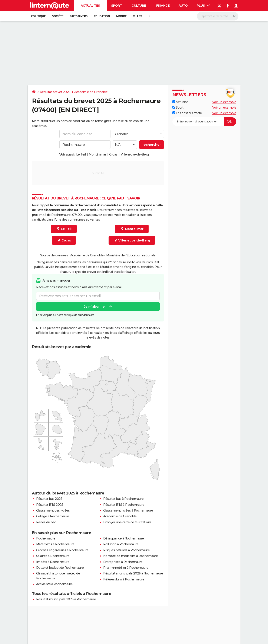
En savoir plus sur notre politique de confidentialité (65, 315)
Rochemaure (46, 538)
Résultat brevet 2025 (55, 92)
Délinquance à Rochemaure (124, 538)
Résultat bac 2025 (49, 499)
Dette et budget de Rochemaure (60, 568)
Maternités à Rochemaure (55, 544)
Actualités (90, 6)
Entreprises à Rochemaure (123, 562)
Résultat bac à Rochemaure (123, 499)
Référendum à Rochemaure (124, 579)
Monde (121, 16)
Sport (117, 6)
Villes (138, 16)
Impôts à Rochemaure (53, 562)
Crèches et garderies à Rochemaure (62, 550)
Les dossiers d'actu (187, 113)
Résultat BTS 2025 (50, 505)
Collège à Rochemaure (53, 516)
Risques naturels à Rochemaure (127, 550)
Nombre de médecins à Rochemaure (131, 556)
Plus (203, 6)
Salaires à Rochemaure (53, 556)
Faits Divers (79, 16)
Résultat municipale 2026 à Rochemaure (133, 573)
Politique (38, 16)
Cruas (113, 154)
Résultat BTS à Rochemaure (124, 505)
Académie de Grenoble (91, 92)
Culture (139, 6)
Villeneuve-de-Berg (135, 154)
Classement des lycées (53, 510)
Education (102, 16)
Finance (163, 6)
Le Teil (81, 154)
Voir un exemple (224, 102)
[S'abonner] (204, 122)
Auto (183, 6)
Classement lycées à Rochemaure (128, 510)
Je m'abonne (94, 307)
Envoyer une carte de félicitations (127, 522)
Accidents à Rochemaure (54, 584)
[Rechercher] (218, 16)
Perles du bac (46, 522)
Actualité (180, 102)
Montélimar (97, 154)
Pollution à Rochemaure (121, 544)
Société (58, 16)
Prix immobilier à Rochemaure (126, 568)
